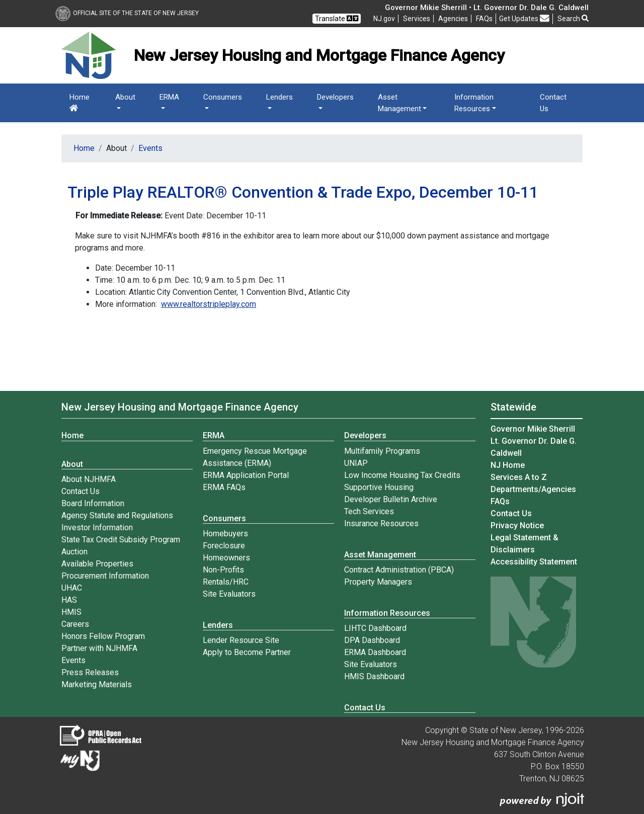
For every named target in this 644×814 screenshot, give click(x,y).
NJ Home (508, 465)
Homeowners (226, 558)
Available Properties (97, 564)
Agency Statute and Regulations (117, 515)
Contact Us (553, 103)
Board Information (93, 503)
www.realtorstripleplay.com (209, 304)
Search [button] (573, 19)
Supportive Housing (379, 487)
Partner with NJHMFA (99, 648)
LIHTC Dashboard (375, 628)
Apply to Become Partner (247, 652)
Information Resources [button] (474, 103)
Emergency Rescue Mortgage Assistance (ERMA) (255, 457)
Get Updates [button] (524, 18)
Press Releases (90, 672)
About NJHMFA (89, 479)
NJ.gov (384, 19)
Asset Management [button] (399, 103)
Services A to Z (519, 477)
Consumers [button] (223, 97)
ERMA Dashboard (375, 652)
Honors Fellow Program (103, 636)
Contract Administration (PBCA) (399, 570)
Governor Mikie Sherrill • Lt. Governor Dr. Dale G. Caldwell (487, 8)
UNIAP (356, 463)
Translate (337, 18)
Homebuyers (225, 534)
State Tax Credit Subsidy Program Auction (121, 546)
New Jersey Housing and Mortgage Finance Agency (180, 407)
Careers (75, 624)
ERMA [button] (169, 97)
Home (79, 102)
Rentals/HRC (226, 582)
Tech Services (369, 511)
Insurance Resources (381, 523)
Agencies (453, 19)
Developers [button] (335, 97)
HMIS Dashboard (374, 676)
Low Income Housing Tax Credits (402, 475)
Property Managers (378, 582)
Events (150, 148)
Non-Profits (223, 570)
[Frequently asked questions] (484, 19)
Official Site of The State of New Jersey (127, 13)
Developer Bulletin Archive (391, 499)
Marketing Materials (97, 684)
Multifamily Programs (382, 451)
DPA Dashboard (372, 640)
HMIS (71, 612)
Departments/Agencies (533, 489)
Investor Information (97, 527)
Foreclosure (224, 546)
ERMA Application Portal (246, 475)
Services (417, 19)
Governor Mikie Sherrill (533, 429)
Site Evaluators (229, 594)
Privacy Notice (517, 525)
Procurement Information (105, 576)
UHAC (72, 588)
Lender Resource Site (241, 640)
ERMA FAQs (224, 487)
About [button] (125, 97)
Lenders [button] (279, 97)
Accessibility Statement (534, 562)
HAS (69, 600)
